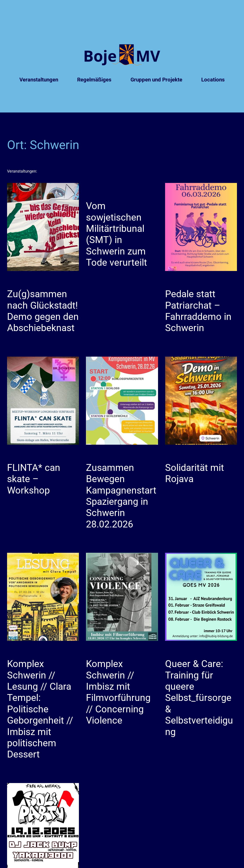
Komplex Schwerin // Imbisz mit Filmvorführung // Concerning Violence (118, 692)
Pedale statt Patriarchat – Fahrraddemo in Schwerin (198, 311)
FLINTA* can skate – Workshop (34, 479)
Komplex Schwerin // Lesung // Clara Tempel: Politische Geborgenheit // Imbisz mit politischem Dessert (40, 709)
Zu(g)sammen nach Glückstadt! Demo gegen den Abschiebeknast (43, 311)
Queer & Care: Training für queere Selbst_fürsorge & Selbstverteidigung (199, 698)
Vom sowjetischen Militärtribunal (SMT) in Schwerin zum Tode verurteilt (116, 234)
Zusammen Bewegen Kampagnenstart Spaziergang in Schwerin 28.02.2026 (121, 496)
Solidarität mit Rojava (195, 473)
